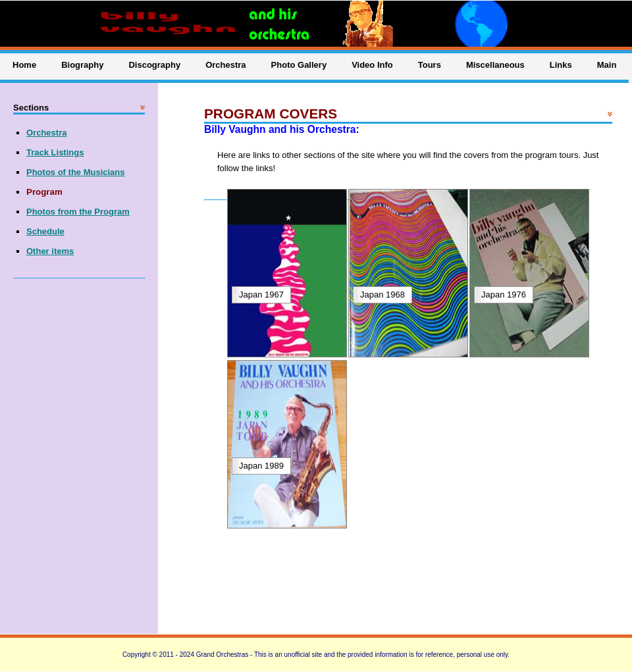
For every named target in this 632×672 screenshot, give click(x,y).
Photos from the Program (78, 212)
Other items (50, 251)
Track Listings (55, 152)
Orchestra (46, 133)
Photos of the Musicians (76, 172)
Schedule (45, 231)
